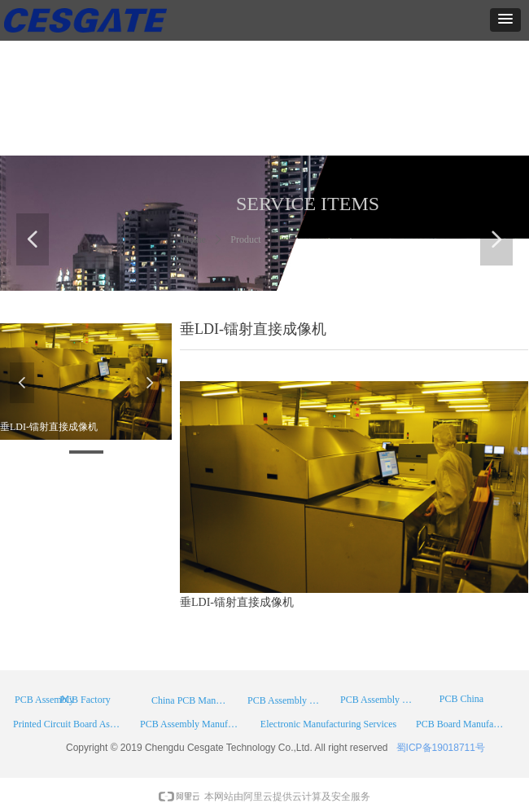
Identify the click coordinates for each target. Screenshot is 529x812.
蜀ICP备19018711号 (441, 748)
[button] (505, 20)
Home (194, 239)
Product (245, 239)
